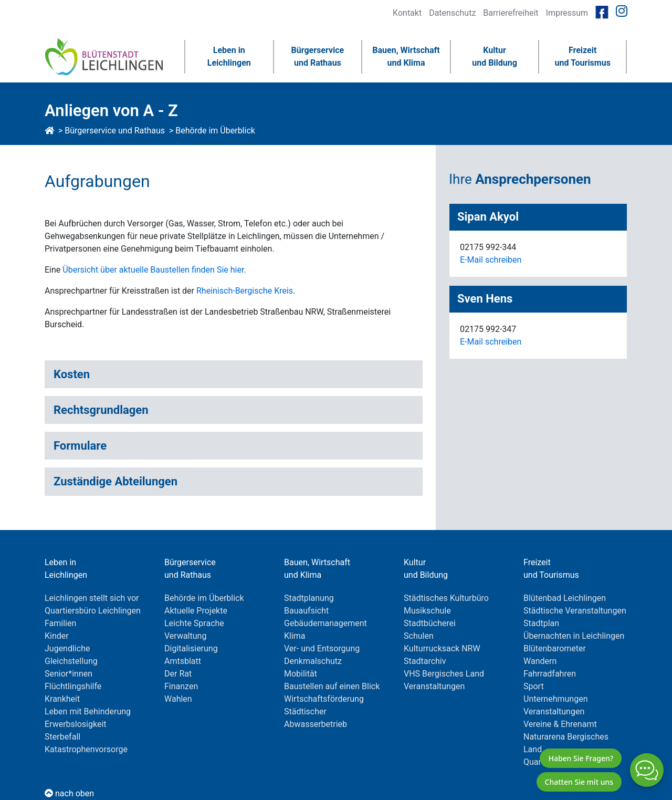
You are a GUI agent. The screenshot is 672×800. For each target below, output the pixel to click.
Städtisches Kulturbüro (446, 598)
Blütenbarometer (555, 648)
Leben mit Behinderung (88, 711)
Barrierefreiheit (511, 13)
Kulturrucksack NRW (442, 648)
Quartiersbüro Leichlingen (93, 611)
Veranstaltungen (434, 686)
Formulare (80, 446)
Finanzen (181, 686)
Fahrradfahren (550, 674)
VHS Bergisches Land (444, 674)
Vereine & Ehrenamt (560, 724)
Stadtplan (541, 623)
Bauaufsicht (306, 611)
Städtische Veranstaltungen (575, 611)
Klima (295, 636)
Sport (534, 686)
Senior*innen (69, 674)
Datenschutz (452, 13)
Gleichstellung (71, 661)
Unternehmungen (555, 699)
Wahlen (178, 699)
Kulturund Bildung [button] (495, 56)
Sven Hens (485, 299)
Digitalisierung (191, 648)
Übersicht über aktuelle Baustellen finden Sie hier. (154, 270)
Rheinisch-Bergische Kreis (244, 291)
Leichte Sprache (194, 623)
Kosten (72, 374)
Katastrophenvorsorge (86, 749)
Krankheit (62, 699)
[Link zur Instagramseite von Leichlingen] (622, 11)
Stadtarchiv (425, 661)
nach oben (69, 793)
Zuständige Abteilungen (115, 481)
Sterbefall (62, 737)
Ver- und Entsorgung (322, 648)
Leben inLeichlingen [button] (229, 56)
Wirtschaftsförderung (324, 699)
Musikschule (427, 611)
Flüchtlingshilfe (73, 686)
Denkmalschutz (313, 661)
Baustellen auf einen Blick (332, 686)
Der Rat (178, 674)
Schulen (419, 636)
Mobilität (301, 674)
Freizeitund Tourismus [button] (582, 56)
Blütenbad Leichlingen (565, 598)
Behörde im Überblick (215, 131)
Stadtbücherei (430, 623)
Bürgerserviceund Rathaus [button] (318, 56)
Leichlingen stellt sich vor (92, 598)
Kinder (57, 636)
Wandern (540, 661)
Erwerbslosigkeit (76, 724)
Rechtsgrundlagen (101, 410)
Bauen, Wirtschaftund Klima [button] (406, 56)
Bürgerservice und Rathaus (115, 131)
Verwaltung (185, 636)
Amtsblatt (183, 661)
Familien (60, 623)
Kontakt (407, 13)
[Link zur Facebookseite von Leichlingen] (602, 11)
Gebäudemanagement (325, 623)
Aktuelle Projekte (196, 611)
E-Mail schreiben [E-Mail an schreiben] (491, 260)
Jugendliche (67, 648)
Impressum (567, 13)
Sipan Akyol (488, 217)
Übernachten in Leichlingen (574, 636)
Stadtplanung (309, 598)
